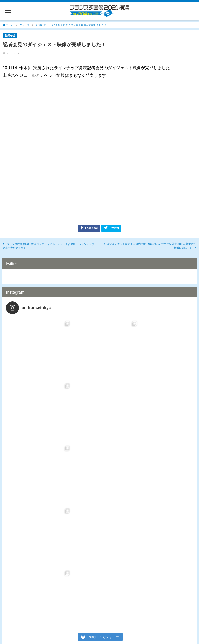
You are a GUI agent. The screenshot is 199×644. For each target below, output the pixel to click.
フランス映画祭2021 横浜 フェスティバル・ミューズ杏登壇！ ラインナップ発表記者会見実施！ (48, 246)
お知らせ (10, 35)
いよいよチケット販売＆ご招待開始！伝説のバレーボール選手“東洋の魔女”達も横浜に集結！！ (150, 246)
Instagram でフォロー (100, 512)
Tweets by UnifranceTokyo (27, 276)
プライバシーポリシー (99, 627)
